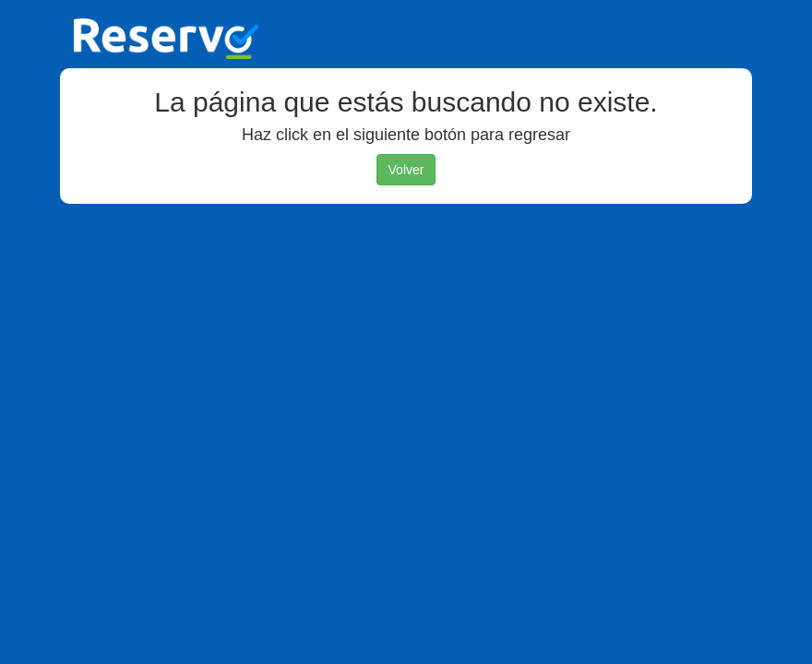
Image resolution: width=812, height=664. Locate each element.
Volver (406, 170)
